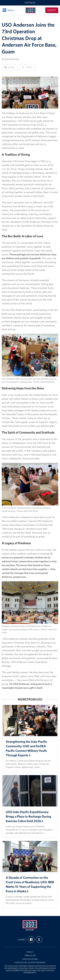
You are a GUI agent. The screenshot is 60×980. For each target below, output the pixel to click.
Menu (8, 10)
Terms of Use (30, 956)
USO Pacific (30, 3)
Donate (52, 10)
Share (9, 68)
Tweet (27, 68)
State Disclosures (30, 959)
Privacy (30, 952)
